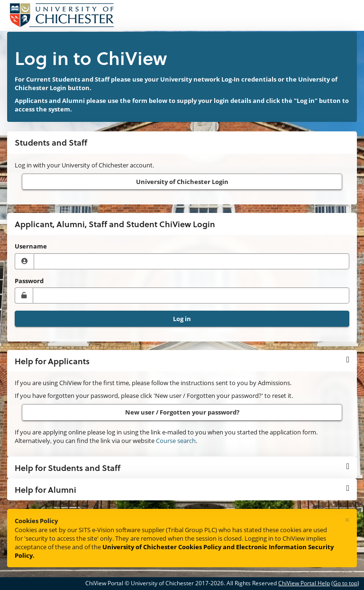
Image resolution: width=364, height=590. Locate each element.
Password (29, 281)
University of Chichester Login (182, 182)
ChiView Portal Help (304, 583)
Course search (176, 441)
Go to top (345, 583)
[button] (182, 361)
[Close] (347, 520)
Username (31, 246)
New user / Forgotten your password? (182, 412)
